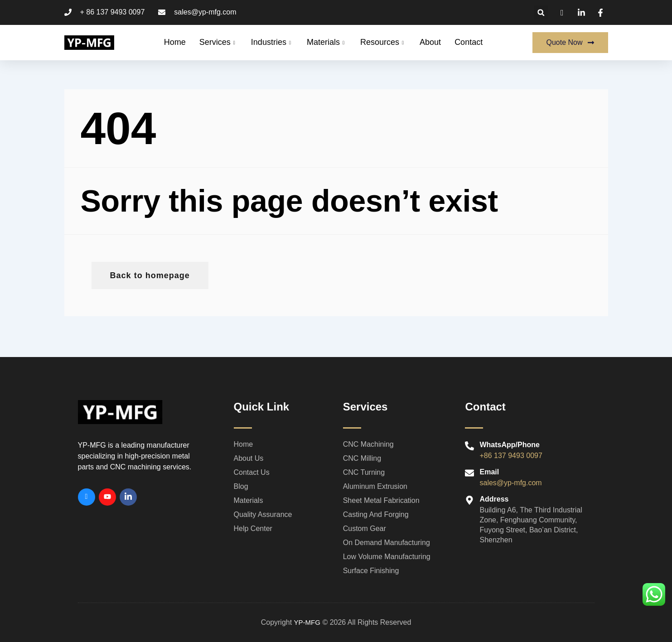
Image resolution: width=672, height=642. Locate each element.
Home (175, 42)
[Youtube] (107, 497)
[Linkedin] (128, 497)
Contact (469, 42)
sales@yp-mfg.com (510, 483)
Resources (383, 42)
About (430, 42)
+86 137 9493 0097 (511, 456)
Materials (327, 42)
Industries (272, 42)
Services (218, 42)
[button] (541, 12)
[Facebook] (87, 497)
